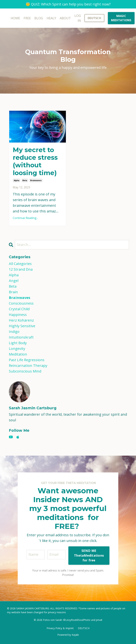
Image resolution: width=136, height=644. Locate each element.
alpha (17, 180)
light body (18, 343)
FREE (27, 18)
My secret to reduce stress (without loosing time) (35, 161)
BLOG (39, 18)
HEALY (51, 18)
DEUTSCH (84, 628)
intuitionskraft (21, 337)
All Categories (20, 264)
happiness (18, 315)
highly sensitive (22, 326)
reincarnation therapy (28, 366)
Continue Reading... (25, 218)
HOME (15, 18)
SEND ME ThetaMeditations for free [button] (89, 555)
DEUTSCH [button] (94, 18)
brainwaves (36, 180)
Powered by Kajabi (68, 635)
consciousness (21, 303)
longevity (17, 349)
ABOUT (65, 18)
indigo (14, 332)
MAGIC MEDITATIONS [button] (121, 18)
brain (13, 292)
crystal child (19, 309)
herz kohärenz (21, 320)
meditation (18, 354)
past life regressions (27, 360)
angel (14, 281)
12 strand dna (21, 269)
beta (25, 180)
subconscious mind (25, 371)
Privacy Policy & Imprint (60, 628)
